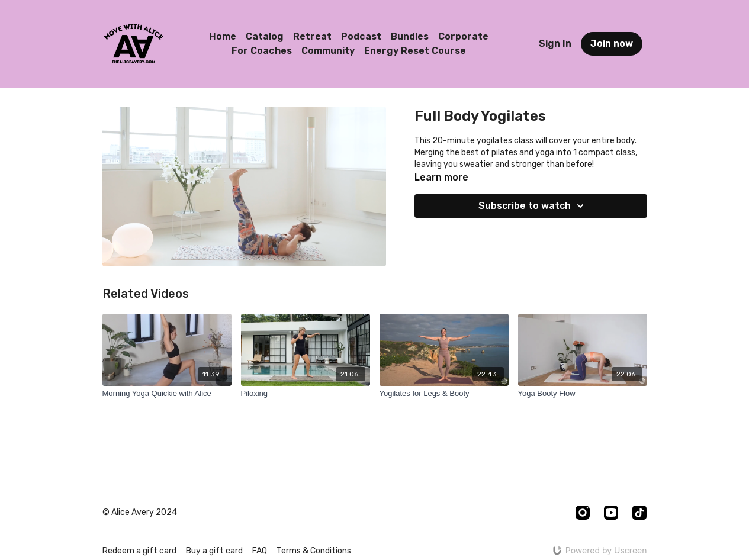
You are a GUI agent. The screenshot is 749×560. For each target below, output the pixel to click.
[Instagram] (583, 513)
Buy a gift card (214, 551)
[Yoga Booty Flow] (583, 394)
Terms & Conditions (314, 551)
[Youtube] (611, 513)
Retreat (312, 36)
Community (328, 51)
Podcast (361, 36)
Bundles (410, 36)
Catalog (265, 36)
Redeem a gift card (139, 551)
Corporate (463, 36)
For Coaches (262, 51)
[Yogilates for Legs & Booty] (444, 394)
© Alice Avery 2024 (140, 513)
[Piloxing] (306, 394)
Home (223, 36)
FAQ (260, 551)
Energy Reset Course (415, 51)
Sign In (555, 44)
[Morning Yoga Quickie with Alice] (167, 394)
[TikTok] (639, 513)
